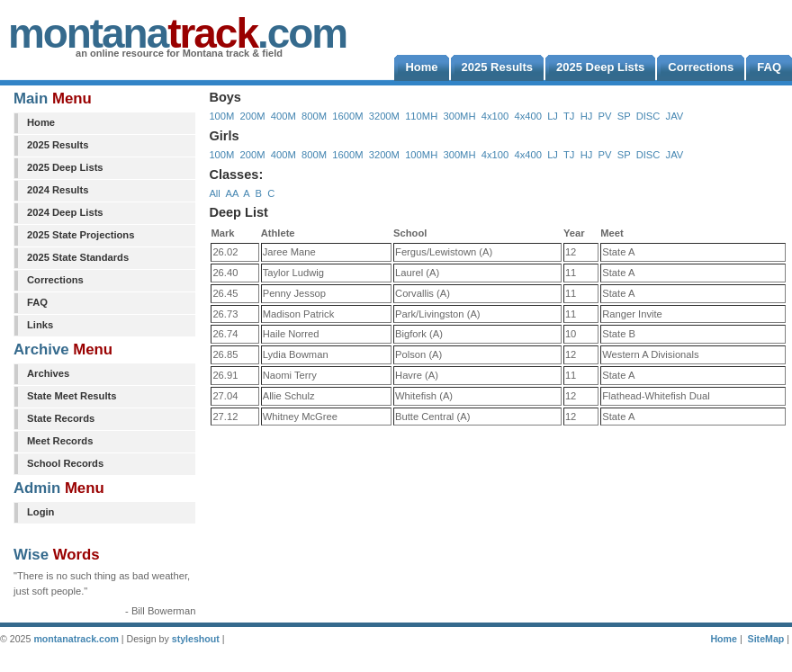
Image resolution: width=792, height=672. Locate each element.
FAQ (37, 302)
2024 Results (58, 190)
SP (624, 116)
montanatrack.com (76, 639)
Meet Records (60, 441)
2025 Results (58, 145)
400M (283, 116)
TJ (569, 116)
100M (221, 116)
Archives (48, 373)
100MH (421, 155)
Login (40, 512)
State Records (61, 418)
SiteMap (766, 639)
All (214, 193)
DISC (648, 116)
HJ (587, 116)
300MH (459, 116)
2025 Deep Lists (65, 167)
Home (41, 122)
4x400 (527, 116)
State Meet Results (72, 396)
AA (231, 193)
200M (253, 116)
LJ (553, 116)
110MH (421, 116)
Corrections (55, 280)
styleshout (196, 639)
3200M (384, 116)
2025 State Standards (78, 257)
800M (314, 116)
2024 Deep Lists (65, 212)
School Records (65, 463)
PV (605, 116)
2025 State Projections (81, 235)
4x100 (495, 116)
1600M (347, 116)
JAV (675, 116)
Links (40, 325)
